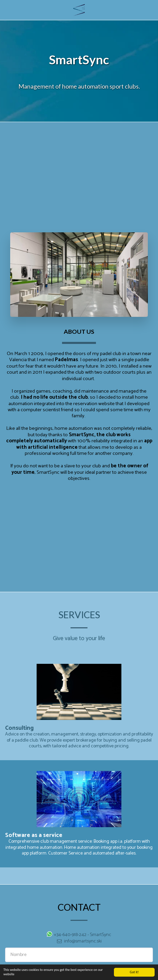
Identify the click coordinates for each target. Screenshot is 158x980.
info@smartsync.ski (79, 944)
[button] (7, 10)
